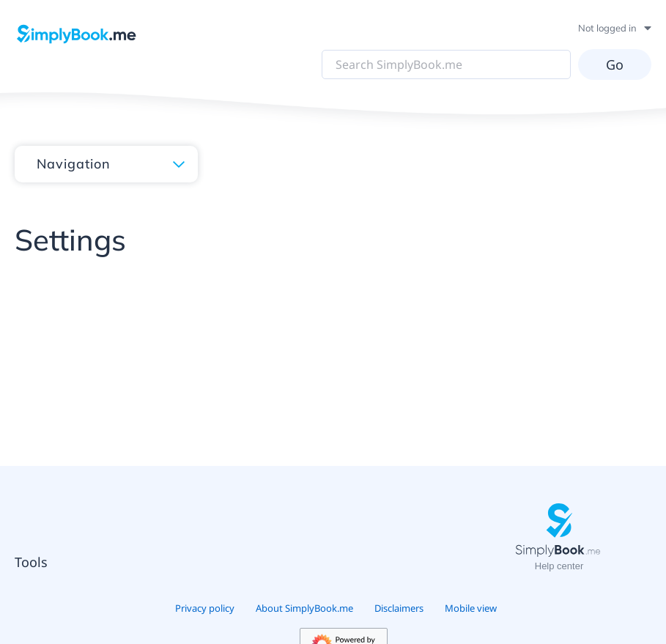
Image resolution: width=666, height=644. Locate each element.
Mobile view (471, 608)
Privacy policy (205, 608)
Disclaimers (399, 608)
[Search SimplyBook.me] (446, 64)
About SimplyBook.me (304, 608)
